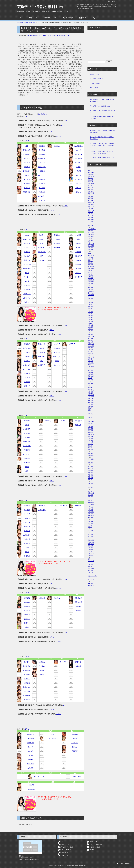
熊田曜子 (57, 243)
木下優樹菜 (42, 252)
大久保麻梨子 (78, 146)
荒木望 (27, 175)
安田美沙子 (30, 743)
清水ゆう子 (42, 357)
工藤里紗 (57, 239)
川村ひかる (27, 294)
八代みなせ (30, 739)
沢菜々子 (27, 386)
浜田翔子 (27, 619)
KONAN (78, 260)
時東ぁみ (78, 425)
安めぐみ (30, 747)
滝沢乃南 (27, 433)
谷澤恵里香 (30, 734)
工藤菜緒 (57, 235)
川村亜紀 (27, 290)
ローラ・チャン (77, 777)
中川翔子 (27, 514)
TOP (21, 18)
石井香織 (42, 150)
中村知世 (27, 543)
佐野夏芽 (27, 373)
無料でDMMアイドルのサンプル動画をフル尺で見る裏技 (102, 101)
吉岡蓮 (75, 739)
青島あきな (27, 154)
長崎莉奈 (27, 518)
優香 (53, 734)
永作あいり (27, 522)
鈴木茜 (57, 361)
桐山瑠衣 (42, 260)
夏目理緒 (27, 556)
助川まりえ (57, 357)
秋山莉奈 (27, 163)
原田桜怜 (27, 623)
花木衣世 (27, 610)
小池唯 (78, 239)
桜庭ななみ (27, 348)
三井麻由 (42, 666)
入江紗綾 (42, 192)
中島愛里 (27, 531)
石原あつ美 (42, 163)
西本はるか (42, 510)
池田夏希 (42, 146)
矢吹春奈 (30, 751)
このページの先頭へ (125, 864)
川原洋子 (27, 285)
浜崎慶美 (27, 615)
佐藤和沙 (27, 357)
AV (28, 36)
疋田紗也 (42, 598)
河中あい (27, 277)
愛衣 (27, 146)
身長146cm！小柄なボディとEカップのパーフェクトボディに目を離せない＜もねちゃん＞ (102, 145)
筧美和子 (27, 248)
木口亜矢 (42, 239)
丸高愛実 (27, 700)
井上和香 (42, 188)
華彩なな (27, 252)
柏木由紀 (27, 256)
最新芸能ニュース (65, 36)
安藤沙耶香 (27, 192)
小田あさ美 (78, 179)
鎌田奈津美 (27, 269)
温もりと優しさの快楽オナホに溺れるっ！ (102, 158)
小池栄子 (78, 235)
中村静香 (27, 539)
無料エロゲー (83, 18)
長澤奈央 (27, 527)
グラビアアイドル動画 (50, 18)
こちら (27, 116)
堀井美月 (78, 610)
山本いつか (30, 764)
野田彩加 (78, 506)
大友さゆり (78, 154)
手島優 (63, 421)
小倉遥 (78, 167)
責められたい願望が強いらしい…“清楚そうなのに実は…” (102, 138)
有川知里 (27, 179)
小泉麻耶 (78, 248)
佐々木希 (27, 352)
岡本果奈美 (78, 163)
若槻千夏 (32, 785)
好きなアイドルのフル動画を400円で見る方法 (102, 111)
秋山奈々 (27, 158)
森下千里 (78, 662)
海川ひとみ (27, 239)
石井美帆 (42, 154)
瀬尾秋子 (72, 344)
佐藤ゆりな (27, 365)
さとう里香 (27, 369)
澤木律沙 (27, 382)
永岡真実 (27, 506)
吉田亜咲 (75, 751)
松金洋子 (27, 679)
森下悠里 (78, 666)
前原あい (27, 662)
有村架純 (27, 184)
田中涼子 (27, 458)
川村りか (27, 302)
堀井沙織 (78, 606)
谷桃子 (27, 467)
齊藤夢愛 (27, 344)
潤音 (42, 361)
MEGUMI (63, 662)
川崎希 (27, 273)
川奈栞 (27, 281)
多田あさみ (27, 446)
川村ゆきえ (27, 298)
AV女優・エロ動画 (68, 18)
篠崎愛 (42, 348)
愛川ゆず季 (27, 150)
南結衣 (42, 675)
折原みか (78, 192)
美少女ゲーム (97, 18)
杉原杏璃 (57, 352)
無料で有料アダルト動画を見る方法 (100, 106)
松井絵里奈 (27, 666)
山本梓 (30, 760)
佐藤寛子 (27, 361)
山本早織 (30, 768)
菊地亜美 (42, 235)
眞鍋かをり (27, 695)
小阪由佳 (78, 252)
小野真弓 (78, 188)
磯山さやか (42, 167)
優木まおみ (53, 739)
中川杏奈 (27, 510)
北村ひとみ (42, 248)
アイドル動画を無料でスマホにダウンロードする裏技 (102, 118)
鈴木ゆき (57, 365)
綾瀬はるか (27, 171)
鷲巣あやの (32, 789)
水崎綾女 (42, 662)
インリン (42, 200)
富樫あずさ (78, 421)
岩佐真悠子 (42, 196)
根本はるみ (63, 506)
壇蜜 (27, 471)
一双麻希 (42, 171)
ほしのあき (78, 598)
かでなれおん (27, 264)
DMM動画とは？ (43, 114)
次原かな (48, 421)
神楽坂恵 (27, 243)
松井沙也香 (27, 670)
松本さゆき (27, 687)
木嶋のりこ (42, 243)
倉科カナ (57, 248)
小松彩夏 (78, 264)
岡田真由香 (78, 158)
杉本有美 (57, 348)
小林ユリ (78, 273)
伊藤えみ (42, 179)
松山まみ (27, 691)
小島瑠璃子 (78, 256)
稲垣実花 (42, 184)
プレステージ (43, 36)
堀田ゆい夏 (78, 602)
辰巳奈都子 (27, 454)
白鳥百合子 (42, 365)
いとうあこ (42, 175)
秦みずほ (27, 602)
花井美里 (27, 606)
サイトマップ (113, 1)
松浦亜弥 (27, 675)
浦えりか (57, 146)
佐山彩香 (27, 378)
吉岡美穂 (75, 734)
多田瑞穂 (27, 450)
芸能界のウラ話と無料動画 (40, 7)
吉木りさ (75, 747)
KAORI (27, 235)
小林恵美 (78, 269)
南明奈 (42, 670)
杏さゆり (27, 188)
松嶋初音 (27, 683)
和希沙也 (27, 260)
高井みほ (27, 421)
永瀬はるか (27, 535)
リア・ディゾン (39, 777)
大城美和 (78, 150)
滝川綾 (27, 425)
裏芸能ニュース (33, 18)
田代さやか (27, 442)
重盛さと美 (42, 344)
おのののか (78, 184)
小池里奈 (78, 243)
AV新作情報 (34, 36)
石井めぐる (42, 158)
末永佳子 (57, 344)
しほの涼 (42, 352)
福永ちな (57, 598)
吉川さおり (75, 743)
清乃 (42, 256)
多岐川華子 (27, 429)
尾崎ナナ (78, 175)
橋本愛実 (27, 598)
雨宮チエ (27, 167)
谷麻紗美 (27, 463)
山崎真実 (30, 755)
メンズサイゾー (53, 36)
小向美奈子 (78, 277)
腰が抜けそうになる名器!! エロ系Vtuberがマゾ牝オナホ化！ (103, 132)
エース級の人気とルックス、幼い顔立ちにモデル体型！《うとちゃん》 (102, 152)
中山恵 (27, 548)
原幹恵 (27, 627)
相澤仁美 (91, 174)
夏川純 (27, 552)
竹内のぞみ (27, 437)
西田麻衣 (42, 506)
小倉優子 (78, 171)
